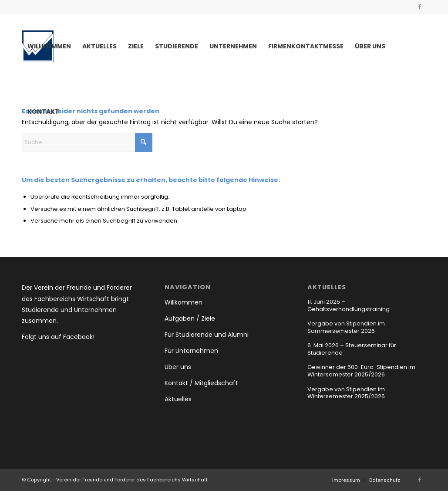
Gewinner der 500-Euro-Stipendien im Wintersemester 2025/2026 (361, 371)
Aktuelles (178, 399)
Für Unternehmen (191, 351)
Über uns (178, 367)
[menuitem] (49, 46)
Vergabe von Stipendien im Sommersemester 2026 (346, 327)
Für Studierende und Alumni (207, 335)
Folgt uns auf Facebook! (58, 337)
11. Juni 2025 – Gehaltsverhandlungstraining (349, 305)
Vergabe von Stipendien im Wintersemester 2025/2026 (346, 393)
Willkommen (184, 302)
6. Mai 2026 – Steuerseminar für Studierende (352, 349)
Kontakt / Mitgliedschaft (201, 383)
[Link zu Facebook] (420, 7)
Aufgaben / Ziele (190, 318)
